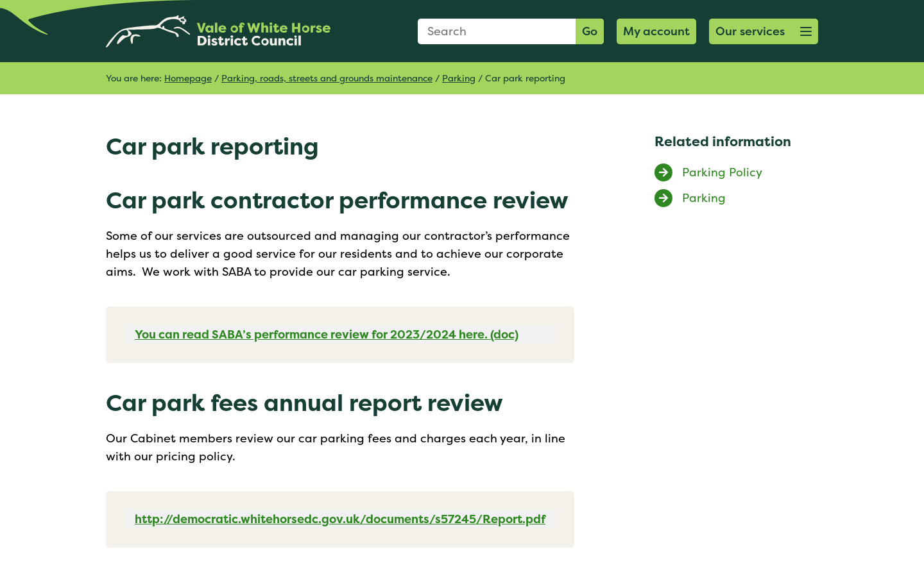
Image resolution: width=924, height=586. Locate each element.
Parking (459, 78)
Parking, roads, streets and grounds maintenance (327, 78)
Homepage (188, 78)
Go (590, 31)
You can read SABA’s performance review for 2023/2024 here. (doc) (327, 334)
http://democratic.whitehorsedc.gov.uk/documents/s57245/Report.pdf (340, 519)
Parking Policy (722, 172)
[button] (764, 31)
